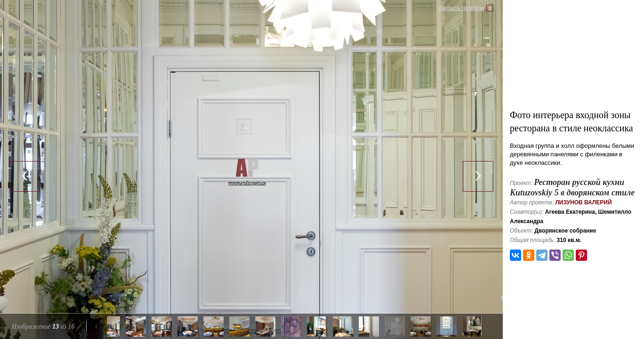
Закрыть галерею (461, 8)
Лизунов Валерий (583, 202)
